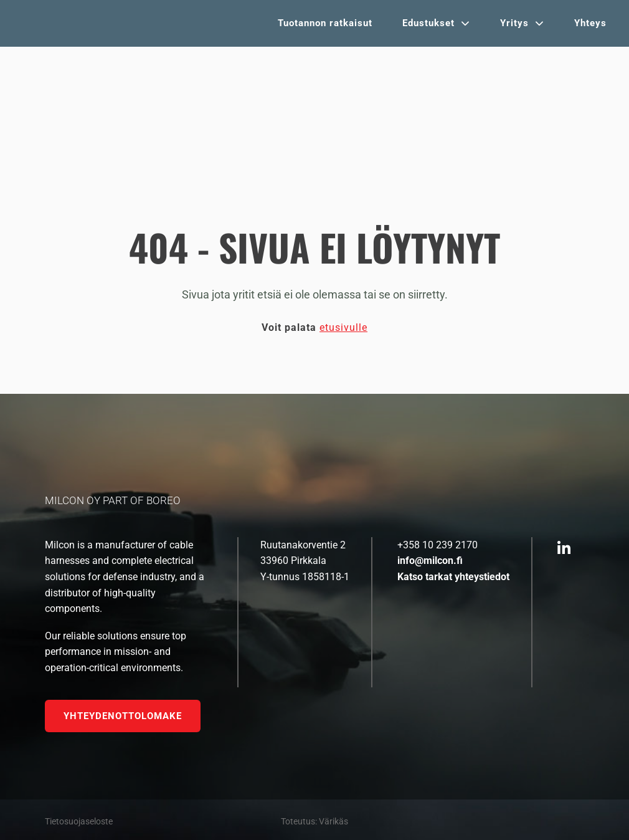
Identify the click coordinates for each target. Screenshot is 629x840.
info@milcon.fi (430, 561)
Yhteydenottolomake (123, 716)
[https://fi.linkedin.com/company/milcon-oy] (564, 549)
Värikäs (333, 821)
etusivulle (343, 327)
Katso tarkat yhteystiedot (453, 577)
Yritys (514, 23)
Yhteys (590, 23)
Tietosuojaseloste (79, 821)
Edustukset (428, 23)
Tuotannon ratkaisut (325, 23)
